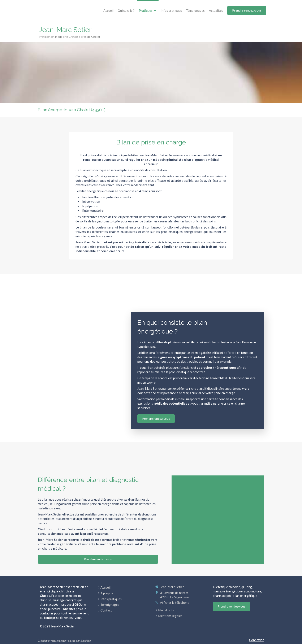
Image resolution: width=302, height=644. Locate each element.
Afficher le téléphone (175, 602)
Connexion (257, 640)
